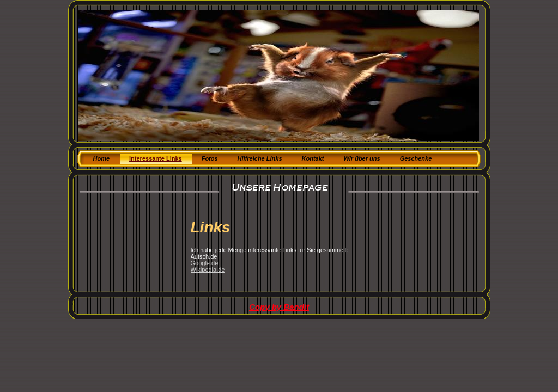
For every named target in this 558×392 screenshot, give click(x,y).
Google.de (205, 263)
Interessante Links (156, 158)
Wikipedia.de (208, 269)
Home (102, 158)
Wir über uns (362, 158)
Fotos (210, 158)
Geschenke (416, 158)
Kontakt (313, 158)
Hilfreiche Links (260, 158)
